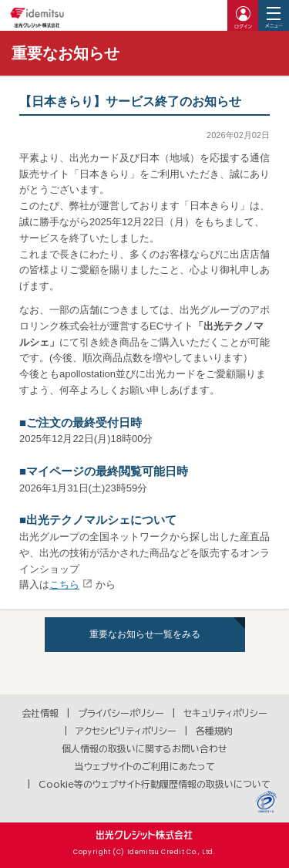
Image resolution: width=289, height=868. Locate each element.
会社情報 (40, 713)
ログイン (243, 15)
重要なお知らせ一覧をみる (145, 634)
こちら (64, 584)
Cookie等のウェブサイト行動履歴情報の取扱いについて (155, 784)
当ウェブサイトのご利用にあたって (145, 766)
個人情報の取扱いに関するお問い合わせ (144, 748)
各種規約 (214, 731)
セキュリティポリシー (225, 713)
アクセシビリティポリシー (126, 731)
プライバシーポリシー (121, 713)
